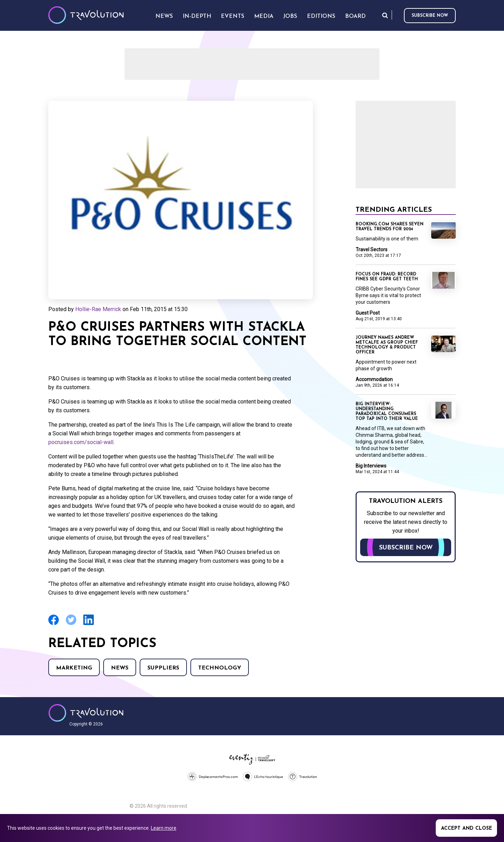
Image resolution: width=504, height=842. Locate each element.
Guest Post (368, 313)
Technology (220, 668)
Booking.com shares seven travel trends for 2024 (390, 227)
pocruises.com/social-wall (81, 442)
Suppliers (163, 668)
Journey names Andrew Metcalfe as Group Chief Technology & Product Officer (387, 345)
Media (264, 16)
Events (233, 16)
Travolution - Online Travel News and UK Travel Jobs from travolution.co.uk (86, 713)
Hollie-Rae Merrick (98, 309)
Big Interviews (371, 466)
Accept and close (467, 829)
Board (355, 16)
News (120, 668)
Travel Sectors (372, 250)
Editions (321, 16)
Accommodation (374, 379)
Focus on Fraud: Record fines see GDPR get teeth (387, 277)
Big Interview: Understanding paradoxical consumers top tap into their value (387, 412)
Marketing (74, 668)
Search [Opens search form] (385, 15)
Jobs (290, 16)
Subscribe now (430, 16)
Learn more (164, 828)
